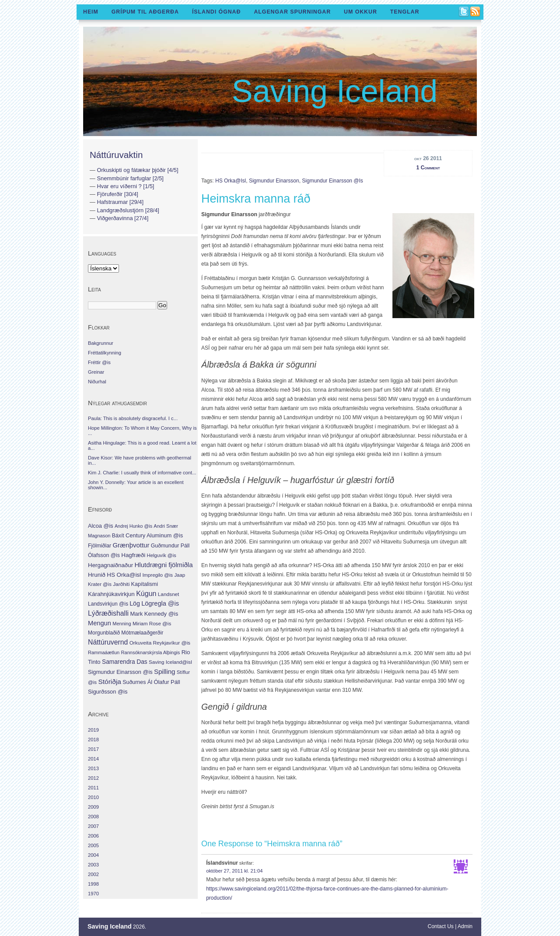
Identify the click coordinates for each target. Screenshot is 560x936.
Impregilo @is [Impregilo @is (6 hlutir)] (157, 575)
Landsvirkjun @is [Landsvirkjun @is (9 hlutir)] (108, 604)
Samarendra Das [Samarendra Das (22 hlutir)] (125, 662)
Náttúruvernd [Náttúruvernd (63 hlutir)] (108, 642)
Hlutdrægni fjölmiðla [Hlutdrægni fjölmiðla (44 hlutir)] (163, 565)
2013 (93, 768)
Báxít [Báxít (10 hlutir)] (118, 536)
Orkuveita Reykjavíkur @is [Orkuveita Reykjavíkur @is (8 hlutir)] (160, 643)
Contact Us (441, 926)
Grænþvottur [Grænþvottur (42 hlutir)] (131, 545)
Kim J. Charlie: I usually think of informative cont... (142, 473)
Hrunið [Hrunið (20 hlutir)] (97, 575)
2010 (93, 797)
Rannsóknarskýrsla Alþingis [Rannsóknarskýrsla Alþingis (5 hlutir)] (151, 652)
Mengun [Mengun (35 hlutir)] (100, 623)
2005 (93, 845)
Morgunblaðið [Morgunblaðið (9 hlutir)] (104, 633)
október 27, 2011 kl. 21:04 (234, 871)
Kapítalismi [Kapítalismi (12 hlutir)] (145, 584)
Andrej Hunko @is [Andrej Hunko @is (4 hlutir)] (133, 526)
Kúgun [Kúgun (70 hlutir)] (146, 594)
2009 (93, 807)
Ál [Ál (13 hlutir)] (150, 682)
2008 (93, 817)
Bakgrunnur (101, 343)
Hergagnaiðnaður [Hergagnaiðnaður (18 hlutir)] (110, 565)
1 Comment (428, 168)
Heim (91, 12)
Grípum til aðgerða (145, 12)
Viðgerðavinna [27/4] (122, 218)
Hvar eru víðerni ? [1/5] (125, 186)
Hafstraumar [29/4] (120, 202)
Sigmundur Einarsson (274, 181)
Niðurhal (97, 382)
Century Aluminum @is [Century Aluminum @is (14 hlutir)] (154, 535)
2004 (93, 855)
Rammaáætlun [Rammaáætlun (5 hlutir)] (104, 652)
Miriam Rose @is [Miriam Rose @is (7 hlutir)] (152, 624)
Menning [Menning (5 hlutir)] (122, 624)
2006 (93, 836)
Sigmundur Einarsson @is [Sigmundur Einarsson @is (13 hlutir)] (120, 672)
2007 (93, 826)
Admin (465, 926)
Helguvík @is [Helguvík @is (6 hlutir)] (162, 555)
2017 (93, 749)
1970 (93, 894)
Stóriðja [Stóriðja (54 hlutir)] (109, 682)
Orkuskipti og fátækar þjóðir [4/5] (137, 170)
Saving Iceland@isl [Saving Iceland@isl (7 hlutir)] (170, 662)
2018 (93, 740)
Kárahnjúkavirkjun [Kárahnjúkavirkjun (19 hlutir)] (111, 594)
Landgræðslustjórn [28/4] (128, 210)
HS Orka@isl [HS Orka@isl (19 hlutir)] (124, 575)
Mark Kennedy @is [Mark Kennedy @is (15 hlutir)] (154, 614)
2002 (93, 874)
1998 (93, 884)
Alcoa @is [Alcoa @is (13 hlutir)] (101, 526)
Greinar (96, 372)
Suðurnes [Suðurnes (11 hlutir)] (134, 682)
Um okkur (360, 12)
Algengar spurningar (292, 12)
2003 (93, 865)
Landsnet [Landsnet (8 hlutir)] (169, 594)
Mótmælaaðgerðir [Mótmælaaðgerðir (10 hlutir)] (142, 633)
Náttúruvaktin (116, 155)
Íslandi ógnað (217, 12)
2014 (93, 759)
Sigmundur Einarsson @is (332, 181)
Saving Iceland (335, 91)
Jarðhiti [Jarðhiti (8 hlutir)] (121, 584)
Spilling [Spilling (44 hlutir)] (165, 671)
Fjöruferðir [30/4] (117, 194)
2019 (93, 730)
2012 (93, 778)
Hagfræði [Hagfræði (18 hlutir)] (133, 555)
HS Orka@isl (231, 181)
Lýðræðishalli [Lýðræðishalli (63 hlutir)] (108, 613)
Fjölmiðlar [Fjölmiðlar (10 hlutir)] (100, 546)
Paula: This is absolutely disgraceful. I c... (133, 418)
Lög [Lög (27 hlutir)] (135, 603)
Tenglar (405, 12)
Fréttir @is (99, 362)
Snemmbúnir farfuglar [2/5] (130, 178)
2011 (93, 788)
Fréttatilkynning (105, 353)
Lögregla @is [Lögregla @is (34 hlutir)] (160, 603)
